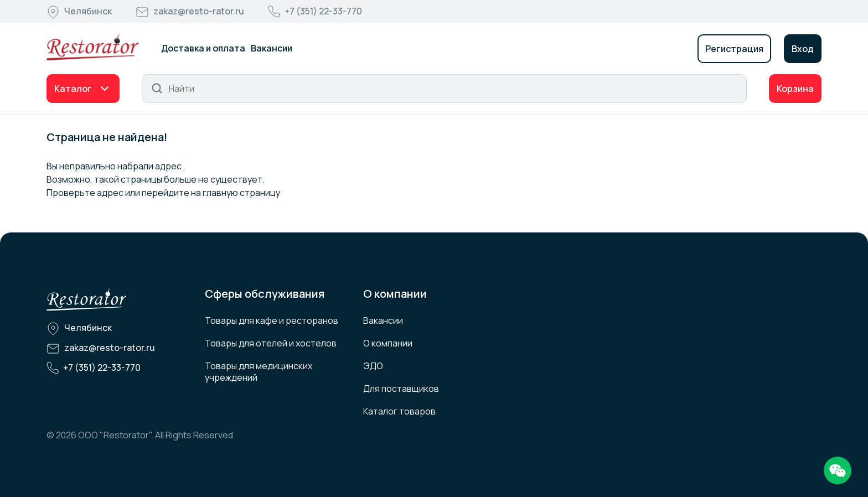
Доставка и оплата (203, 48)
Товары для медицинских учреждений (259, 372)
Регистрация (734, 49)
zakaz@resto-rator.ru (199, 11)
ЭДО (373, 366)
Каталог (73, 89)
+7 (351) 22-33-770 (323, 11)
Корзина (795, 89)
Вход (803, 49)
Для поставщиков (401, 389)
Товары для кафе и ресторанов (272, 320)
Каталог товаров (399, 411)
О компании (388, 343)
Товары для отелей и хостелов (271, 343)
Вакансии (272, 48)
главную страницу (241, 193)
